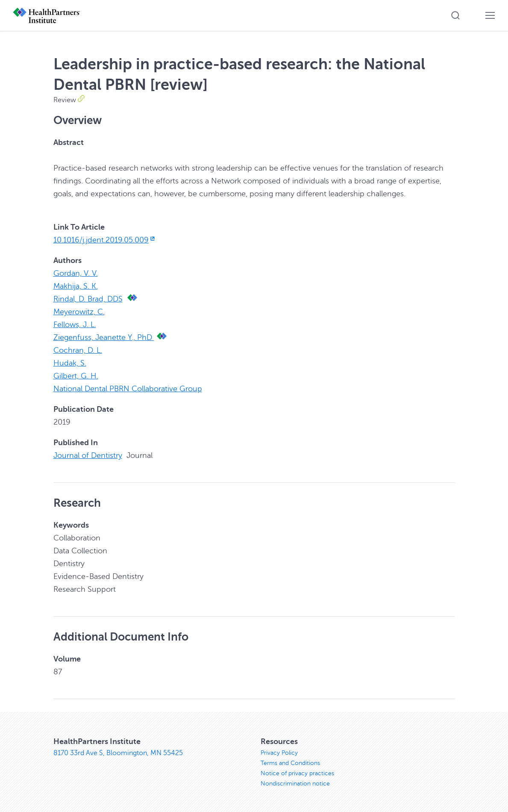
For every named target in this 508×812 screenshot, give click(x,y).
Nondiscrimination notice (295, 784)
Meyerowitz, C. (79, 312)
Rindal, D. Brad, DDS (88, 299)
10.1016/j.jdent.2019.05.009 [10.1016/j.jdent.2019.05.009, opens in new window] (105, 240)
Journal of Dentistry (88, 455)
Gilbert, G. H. (76, 376)
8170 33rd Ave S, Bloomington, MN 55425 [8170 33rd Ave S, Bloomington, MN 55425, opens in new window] (118, 753)
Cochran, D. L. (78, 350)
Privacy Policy (279, 753)
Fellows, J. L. (75, 325)
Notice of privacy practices (297, 773)
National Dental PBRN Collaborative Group (128, 389)
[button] (455, 15)
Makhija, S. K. (76, 286)
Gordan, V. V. (76, 273)
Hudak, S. (70, 363)
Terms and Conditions (290, 763)
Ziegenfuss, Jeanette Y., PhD (104, 337)
